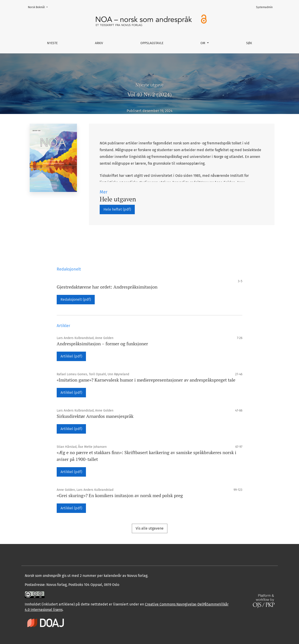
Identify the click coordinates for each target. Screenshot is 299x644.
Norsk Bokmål (39, 7)
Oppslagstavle (152, 43)
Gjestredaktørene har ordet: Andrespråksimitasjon (107, 287)
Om (203, 43)
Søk (249, 43)
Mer (104, 192)
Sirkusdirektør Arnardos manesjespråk (95, 416)
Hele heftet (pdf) (117, 209)
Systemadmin (264, 7)
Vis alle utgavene (150, 528)
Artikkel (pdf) (71, 356)
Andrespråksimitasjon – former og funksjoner (102, 344)
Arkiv (99, 43)
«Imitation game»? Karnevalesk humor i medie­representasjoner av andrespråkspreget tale (146, 380)
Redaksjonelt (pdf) (76, 299)
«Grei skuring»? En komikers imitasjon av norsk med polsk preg (120, 495)
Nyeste (52, 43)
